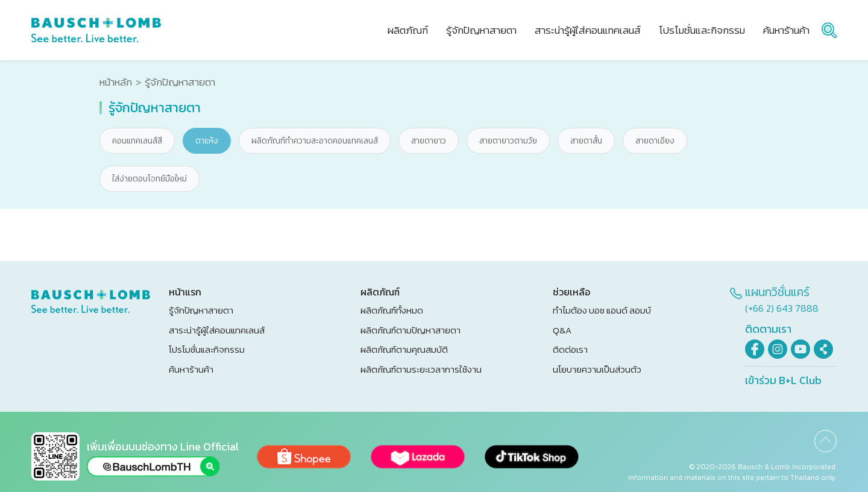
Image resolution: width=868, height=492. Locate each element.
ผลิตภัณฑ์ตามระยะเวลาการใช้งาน (421, 369)
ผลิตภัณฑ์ (408, 30)
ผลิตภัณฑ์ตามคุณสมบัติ (404, 349)
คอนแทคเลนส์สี (137, 141)
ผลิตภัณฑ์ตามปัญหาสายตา (410, 330)
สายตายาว (429, 141)
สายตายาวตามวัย (508, 141)
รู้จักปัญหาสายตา (201, 310)
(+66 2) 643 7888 (782, 308)
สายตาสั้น (586, 141)
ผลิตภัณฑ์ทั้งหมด (392, 310)
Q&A (562, 330)
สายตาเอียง (655, 141)
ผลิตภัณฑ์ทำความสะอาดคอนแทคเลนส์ (315, 141)
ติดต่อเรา (570, 349)
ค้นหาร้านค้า (191, 369)
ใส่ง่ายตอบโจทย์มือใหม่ (149, 179)
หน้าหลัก (116, 82)
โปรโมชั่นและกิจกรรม (207, 349)
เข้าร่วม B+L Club (783, 380)
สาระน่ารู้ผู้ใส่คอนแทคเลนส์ (217, 330)
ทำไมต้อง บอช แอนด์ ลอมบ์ (602, 310)
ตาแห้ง (207, 141)
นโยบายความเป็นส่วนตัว (597, 369)
